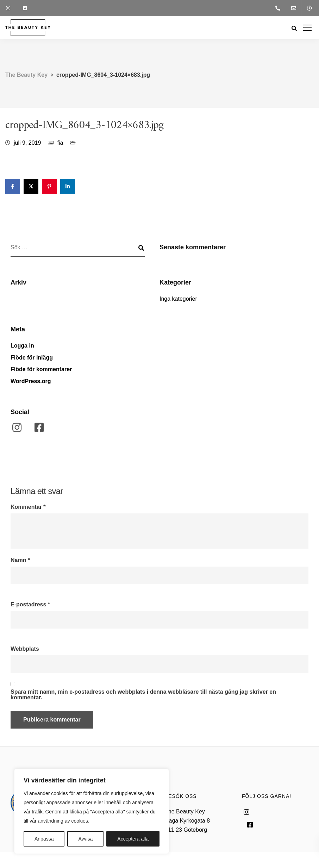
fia (60, 143)
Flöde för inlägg (32, 358)
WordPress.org (31, 381)
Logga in (22, 346)
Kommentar (28, 507)
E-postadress (30, 605)
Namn (20, 560)
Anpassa (44, 839)
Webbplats (25, 649)
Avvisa (85, 839)
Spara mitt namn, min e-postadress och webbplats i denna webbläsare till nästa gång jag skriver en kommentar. (143, 695)
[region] (92, 811)
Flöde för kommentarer (41, 369)
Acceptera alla (133, 839)
